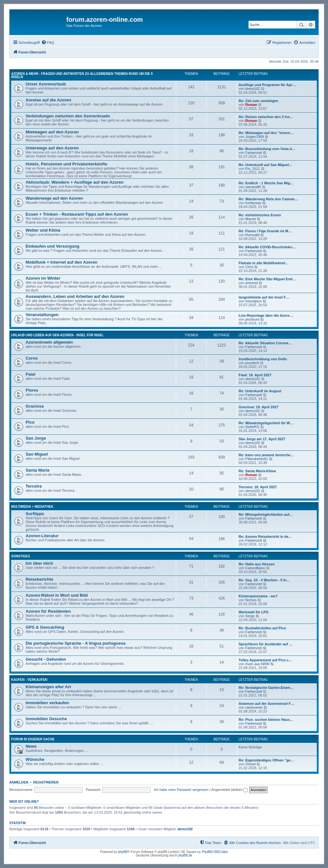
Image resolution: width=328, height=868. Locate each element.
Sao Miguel (37, 454)
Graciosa (35, 406)
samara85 (253, 187)
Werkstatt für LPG (254, 612)
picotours (253, 319)
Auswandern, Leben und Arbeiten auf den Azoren (75, 296)
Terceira (34, 486)
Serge (250, 616)
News (31, 746)
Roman (251, 105)
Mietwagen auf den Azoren (52, 132)
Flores (32, 390)
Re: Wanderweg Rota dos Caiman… (268, 199)
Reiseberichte (40, 579)
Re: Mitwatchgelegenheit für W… (266, 423)
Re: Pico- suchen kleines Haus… (266, 720)
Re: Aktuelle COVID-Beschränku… (267, 247)
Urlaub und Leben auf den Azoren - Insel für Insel (57, 335)
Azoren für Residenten (48, 611)
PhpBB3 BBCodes (215, 852)
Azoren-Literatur (42, 536)
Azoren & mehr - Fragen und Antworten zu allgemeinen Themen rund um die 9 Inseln (82, 75)
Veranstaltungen (42, 315)
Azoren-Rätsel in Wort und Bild (57, 595)
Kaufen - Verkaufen (29, 680)
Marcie (251, 219)
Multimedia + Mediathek (32, 507)
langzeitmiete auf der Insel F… (264, 297)
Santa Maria (37, 470)
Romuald (252, 235)
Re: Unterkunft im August (260, 391)
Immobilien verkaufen (47, 703)
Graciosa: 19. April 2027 (258, 407)
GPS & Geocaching (45, 627)
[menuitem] (48, 43)
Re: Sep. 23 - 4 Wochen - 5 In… (264, 580)
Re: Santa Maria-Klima (257, 471)
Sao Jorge (36, 438)
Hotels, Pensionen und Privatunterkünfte (66, 164)
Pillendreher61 (257, 459)
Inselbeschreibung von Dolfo (263, 359)
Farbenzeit (254, 153)
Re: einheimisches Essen (260, 215)
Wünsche (35, 759)
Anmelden (19, 782)
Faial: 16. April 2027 (255, 375)
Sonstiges (20, 556)
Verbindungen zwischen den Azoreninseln (68, 116)
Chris (250, 267)
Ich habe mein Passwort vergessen (181, 790)
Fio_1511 (253, 169)
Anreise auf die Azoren (48, 100)
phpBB (123, 852)
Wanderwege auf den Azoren (54, 198)
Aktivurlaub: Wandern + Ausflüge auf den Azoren (75, 182)
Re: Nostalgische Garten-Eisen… (266, 688)
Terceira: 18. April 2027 (258, 487)
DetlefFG (252, 427)
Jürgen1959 (255, 137)
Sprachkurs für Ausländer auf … (266, 644)
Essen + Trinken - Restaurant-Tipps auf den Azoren (77, 214)
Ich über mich (39, 563)
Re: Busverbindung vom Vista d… (267, 149)
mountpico (254, 301)
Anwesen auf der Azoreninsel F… (266, 704)
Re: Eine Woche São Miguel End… (267, 279)
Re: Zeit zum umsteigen (258, 101)
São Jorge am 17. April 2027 (262, 439)
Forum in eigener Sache (33, 739)
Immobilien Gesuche (46, 719)
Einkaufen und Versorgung (53, 246)
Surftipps (35, 514)
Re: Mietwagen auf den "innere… (266, 133)
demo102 (253, 89)
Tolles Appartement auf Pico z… (265, 660)
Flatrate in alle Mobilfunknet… (264, 263)
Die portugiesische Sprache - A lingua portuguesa (76, 643)
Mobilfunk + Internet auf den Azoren (61, 262)
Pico (30, 422)
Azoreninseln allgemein (49, 342)
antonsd (252, 283)
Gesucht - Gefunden (46, 659)
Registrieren (46, 782)
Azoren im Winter (43, 278)
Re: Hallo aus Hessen (257, 564)
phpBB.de (185, 855)
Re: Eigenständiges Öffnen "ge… (266, 760)
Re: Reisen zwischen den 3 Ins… (266, 117)
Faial (30, 374)
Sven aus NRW (257, 664)
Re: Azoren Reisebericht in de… (265, 537)
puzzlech (252, 363)
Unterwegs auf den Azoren (52, 148)
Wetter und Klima (43, 230)
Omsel (250, 764)
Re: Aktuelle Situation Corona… (265, 343)
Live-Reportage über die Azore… (266, 315)
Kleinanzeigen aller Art (48, 687)
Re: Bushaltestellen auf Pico (262, 628)
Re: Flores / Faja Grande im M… (265, 231)
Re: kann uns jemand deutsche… (266, 455)
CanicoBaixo (255, 568)
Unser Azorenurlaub (46, 84)
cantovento (254, 707)
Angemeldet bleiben (230, 790)
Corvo (32, 358)
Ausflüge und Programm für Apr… (267, 85)
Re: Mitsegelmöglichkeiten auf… (266, 514)
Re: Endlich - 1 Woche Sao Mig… (266, 183)
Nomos (251, 600)
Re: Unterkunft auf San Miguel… (266, 165)
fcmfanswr (253, 203)
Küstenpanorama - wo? (258, 596)
